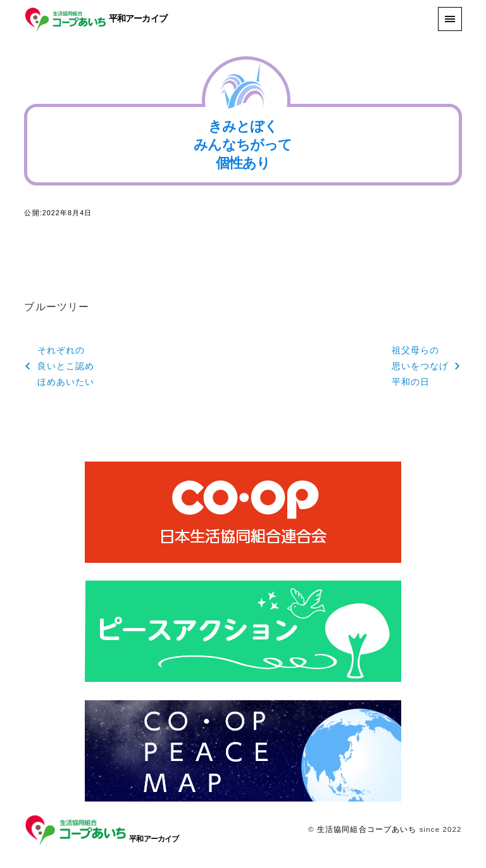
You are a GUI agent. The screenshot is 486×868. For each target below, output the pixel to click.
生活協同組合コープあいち (367, 829)
